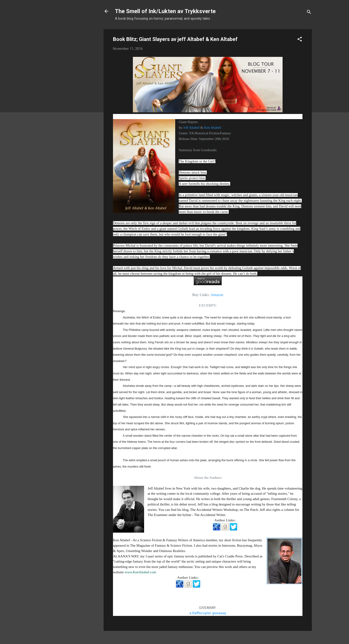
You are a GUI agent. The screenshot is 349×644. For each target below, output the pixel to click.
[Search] (309, 13)
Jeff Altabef (191, 128)
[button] (300, 40)
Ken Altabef (213, 128)
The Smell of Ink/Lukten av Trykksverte (165, 11)
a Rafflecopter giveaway (208, 613)
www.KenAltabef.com (140, 572)
